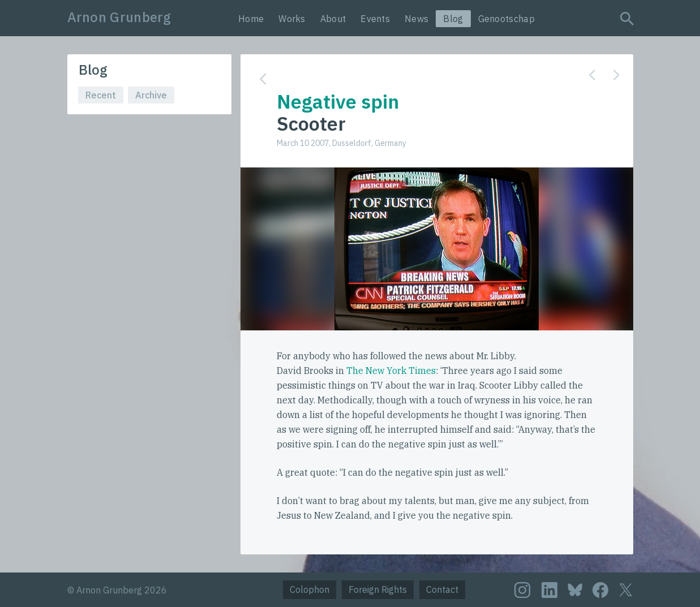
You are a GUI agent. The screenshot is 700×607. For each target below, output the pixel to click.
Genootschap (506, 19)
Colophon (310, 589)
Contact (442, 589)
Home (251, 19)
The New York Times (391, 371)
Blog (453, 19)
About (333, 19)
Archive (151, 95)
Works (292, 19)
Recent (101, 95)
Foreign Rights (378, 589)
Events (375, 19)
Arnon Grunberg (119, 17)
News (416, 19)
